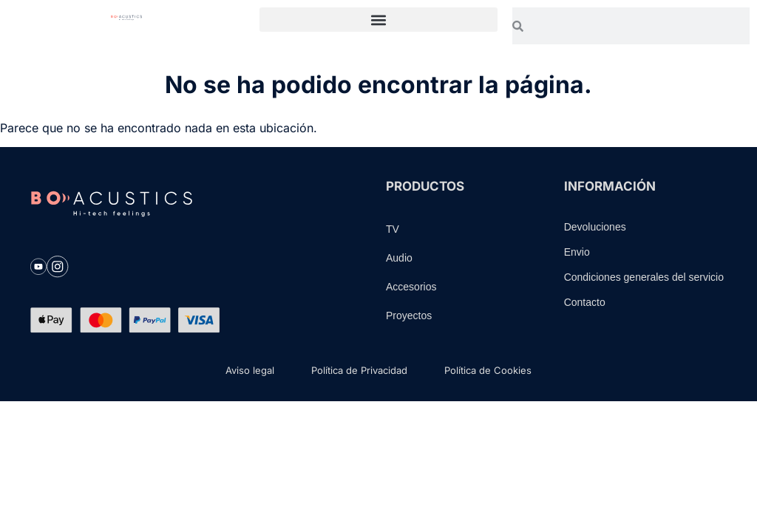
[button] (378, 20)
